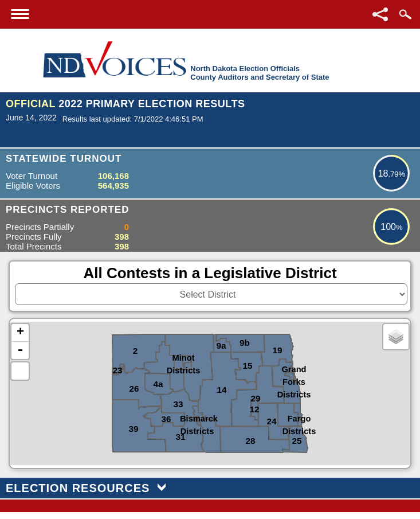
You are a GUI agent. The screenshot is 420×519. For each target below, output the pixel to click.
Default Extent (20, 371)
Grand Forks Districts (294, 368)
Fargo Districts (299, 418)
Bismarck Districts (197, 418)
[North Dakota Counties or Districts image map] (210, 393)
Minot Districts (184, 357)
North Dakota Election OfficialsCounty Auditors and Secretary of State (260, 73)
